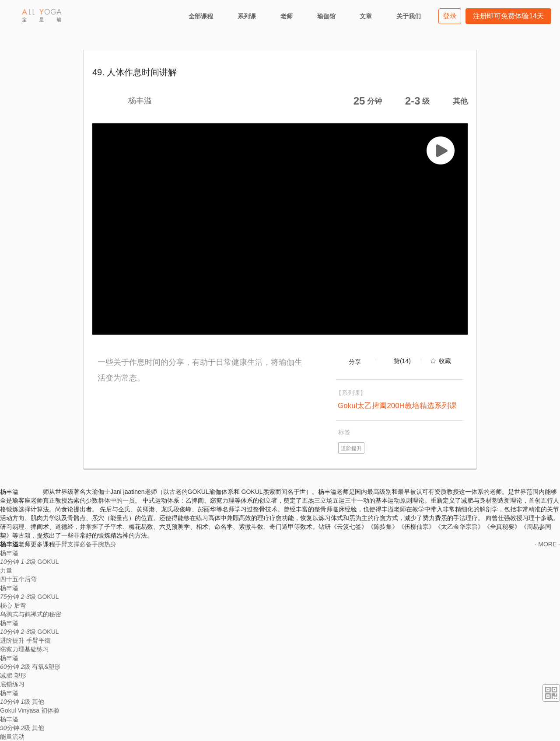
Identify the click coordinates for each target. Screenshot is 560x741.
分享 (355, 362)
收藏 (445, 361)
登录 (450, 16)
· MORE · (547, 544)
